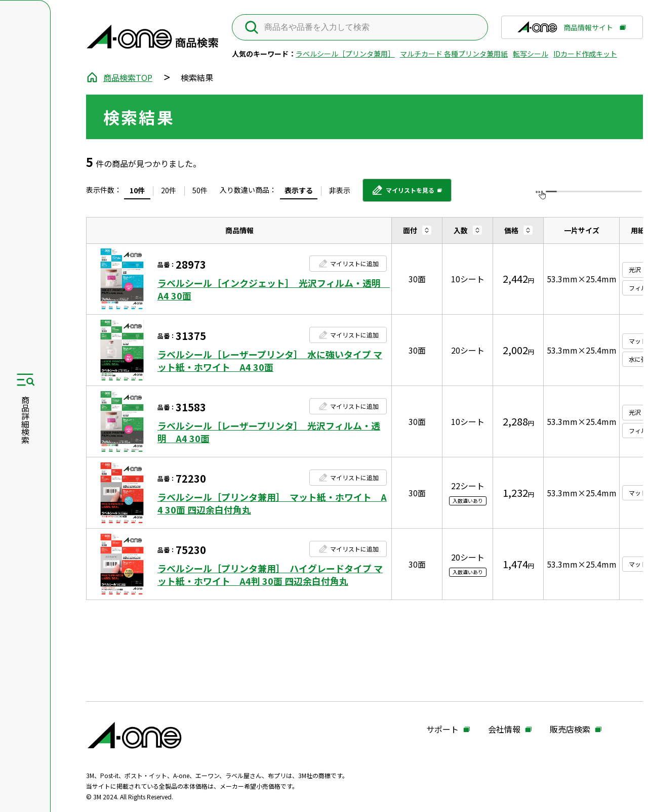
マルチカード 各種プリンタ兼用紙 (454, 54)
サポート (442, 730)
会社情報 (504, 730)
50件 (200, 190)
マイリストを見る (403, 194)
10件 (137, 190)
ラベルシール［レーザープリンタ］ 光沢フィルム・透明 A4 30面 (269, 432)
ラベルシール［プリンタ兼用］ (345, 54)
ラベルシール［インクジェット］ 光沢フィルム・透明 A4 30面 (272, 289)
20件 (169, 190)
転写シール (531, 54)
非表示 (340, 190)
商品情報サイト (565, 30)
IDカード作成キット (585, 54)
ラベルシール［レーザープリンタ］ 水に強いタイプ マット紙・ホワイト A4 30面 (270, 361)
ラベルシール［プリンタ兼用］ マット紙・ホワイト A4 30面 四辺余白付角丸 (272, 503)
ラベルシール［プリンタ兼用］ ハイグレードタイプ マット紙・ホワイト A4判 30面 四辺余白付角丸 (270, 575)
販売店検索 (570, 730)
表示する (299, 190)
